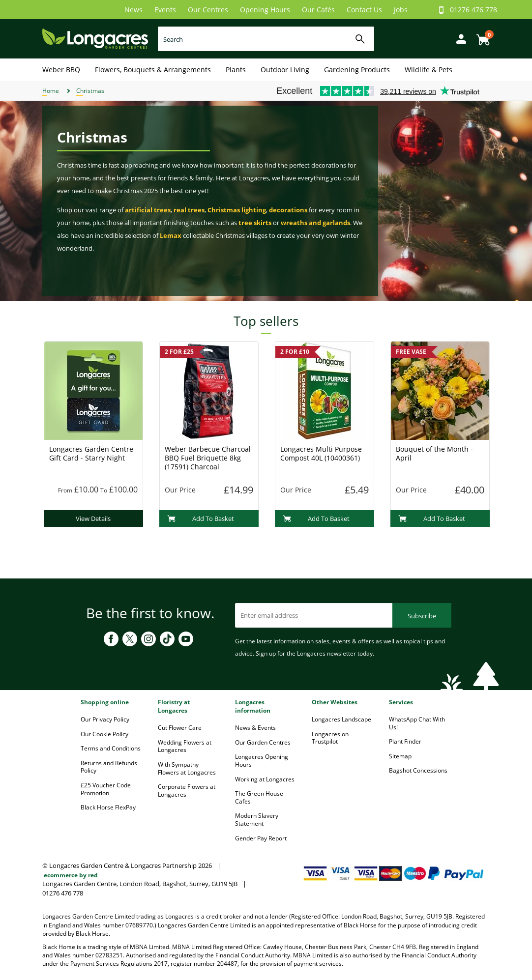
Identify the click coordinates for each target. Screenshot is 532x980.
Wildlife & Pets (429, 70)
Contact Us (364, 10)
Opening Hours (265, 10)
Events (165, 10)
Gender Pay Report (261, 838)
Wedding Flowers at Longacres (185, 746)
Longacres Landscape (341, 719)
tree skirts (255, 223)
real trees (189, 210)
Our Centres (208, 10)
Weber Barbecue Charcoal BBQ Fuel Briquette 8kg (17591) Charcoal (208, 458)
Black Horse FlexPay (108, 807)
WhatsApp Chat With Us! (417, 723)
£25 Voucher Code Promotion (106, 789)
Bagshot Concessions (418, 770)
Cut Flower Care (180, 728)
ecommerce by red (71, 875)
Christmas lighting (237, 210)
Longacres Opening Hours (262, 761)
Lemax (171, 235)
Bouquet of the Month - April (434, 453)
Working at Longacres (265, 779)
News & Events (255, 728)
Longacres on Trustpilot (330, 738)
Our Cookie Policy (104, 734)
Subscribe (422, 616)
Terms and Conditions (111, 748)
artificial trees (148, 210)
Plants (236, 70)
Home (51, 91)
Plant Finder (405, 741)
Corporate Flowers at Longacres (187, 791)
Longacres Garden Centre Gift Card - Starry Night (91, 453)
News (133, 10)
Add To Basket (201, 519)
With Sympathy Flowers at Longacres (187, 768)
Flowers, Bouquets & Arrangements (153, 70)
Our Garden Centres (263, 742)
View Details (93, 519)
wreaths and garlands (315, 223)
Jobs (401, 10)
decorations (288, 210)
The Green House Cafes (259, 797)
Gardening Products (357, 70)
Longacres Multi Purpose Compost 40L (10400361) (321, 453)
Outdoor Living (285, 70)
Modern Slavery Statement (257, 820)
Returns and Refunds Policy (109, 767)
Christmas (90, 91)
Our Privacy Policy (105, 719)
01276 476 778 (473, 10)
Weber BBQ (61, 70)
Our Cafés (318, 10)
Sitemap (400, 756)
